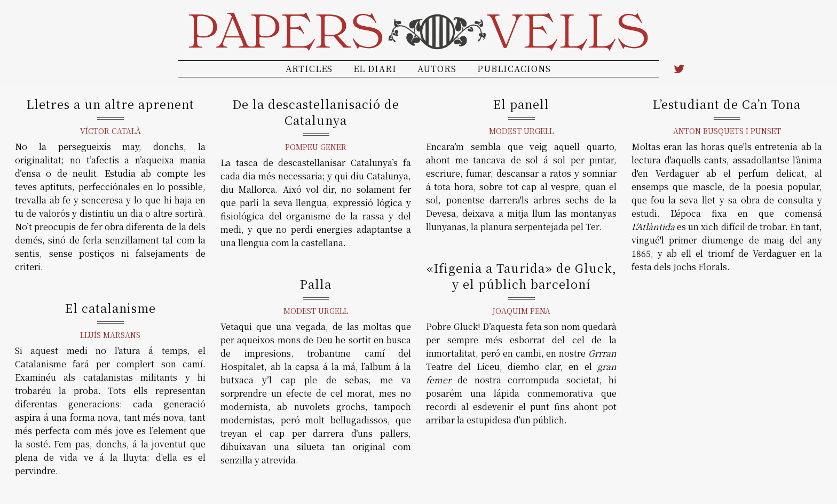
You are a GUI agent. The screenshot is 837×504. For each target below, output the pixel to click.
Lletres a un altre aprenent (110, 104)
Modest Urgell (521, 131)
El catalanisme (110, 308)
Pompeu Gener (316, 147)
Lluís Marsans (110, 335)
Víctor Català (110, 131)
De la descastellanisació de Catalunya (316, 112)
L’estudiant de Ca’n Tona (727, 104)
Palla (316, 284)
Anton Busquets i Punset (727, 131)
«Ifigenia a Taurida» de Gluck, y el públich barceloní (522, 276)
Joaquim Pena (521, 311)
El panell (521, 104)
